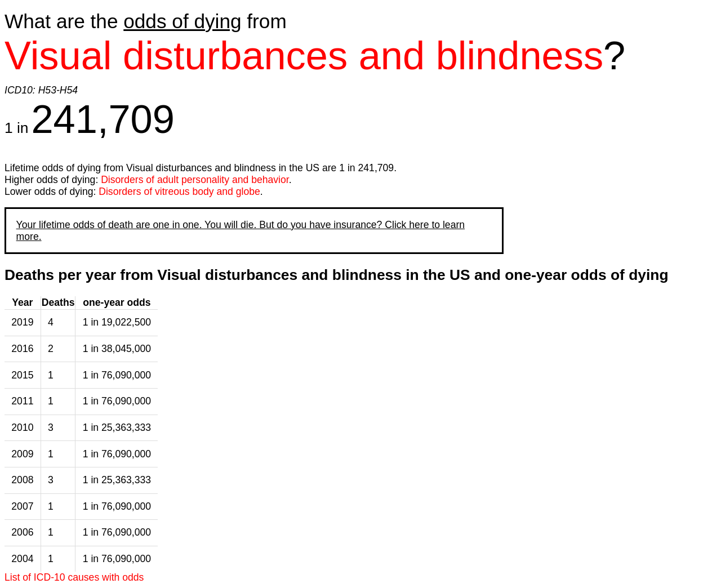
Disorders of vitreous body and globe (179, 191)
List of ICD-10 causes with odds (74, 577)
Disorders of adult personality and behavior (195, 180)
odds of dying (182, 21)
